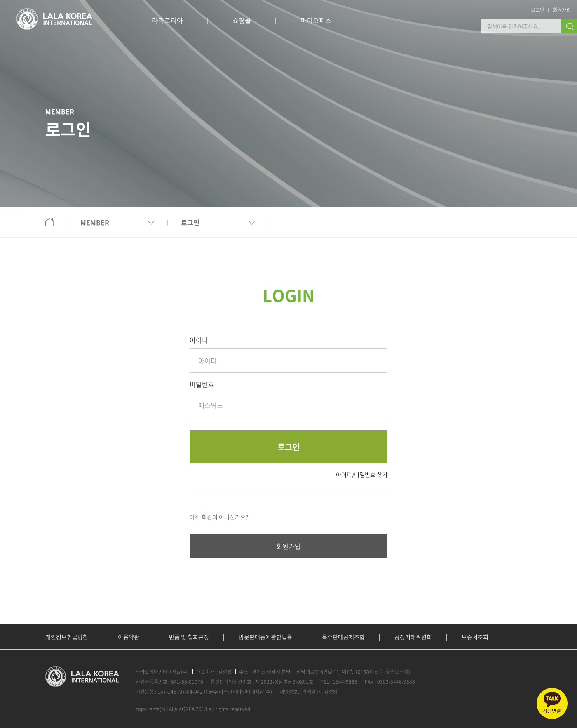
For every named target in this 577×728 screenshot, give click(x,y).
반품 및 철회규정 (189, 637)
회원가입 (562, 10)
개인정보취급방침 (67, 637)
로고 (54, 19)
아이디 (199, 340)
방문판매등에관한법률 (265, 637)
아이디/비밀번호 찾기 (362, 474)
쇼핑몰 (242, 20)
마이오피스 (316, 20)
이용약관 (129, 637)
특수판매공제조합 (343, 637)
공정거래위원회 (413, 637)
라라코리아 (168, 20)
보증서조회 (475, 637)
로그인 (538, 10)
